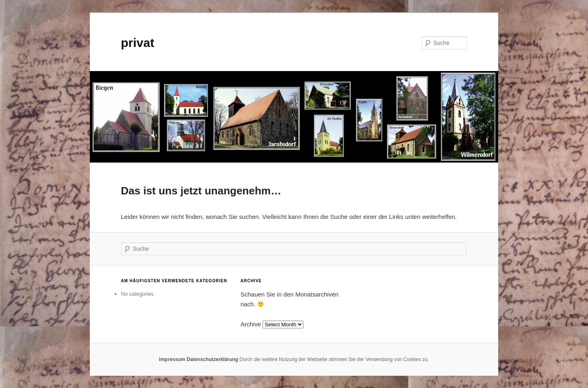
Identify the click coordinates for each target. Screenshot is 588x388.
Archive (251, 324)
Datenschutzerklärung (212, 359)
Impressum (172, 359)
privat (138, 43)
